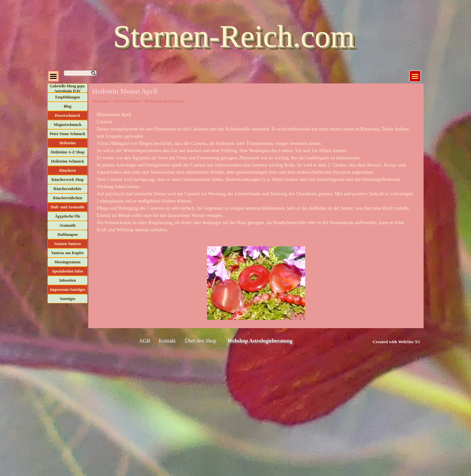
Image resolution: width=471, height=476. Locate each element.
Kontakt (167, 341)
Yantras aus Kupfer (68, 253)
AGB (145, 341)
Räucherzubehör (68, 189)
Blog (68, 106)
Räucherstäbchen (68, 198)
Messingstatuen (68, 262)
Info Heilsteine (127, 101)
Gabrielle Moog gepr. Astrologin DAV (68, 88)
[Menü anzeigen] (415, 76)
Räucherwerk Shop (68, 180)
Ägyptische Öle (68, 216)
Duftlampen (68, 235)
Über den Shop (201, 341)
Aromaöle (67, 225)
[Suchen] (80, 73)
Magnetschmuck (68, 125)
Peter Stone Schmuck (68, 134)
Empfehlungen (68, 97)
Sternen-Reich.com (234, 36)
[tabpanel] (256, 172)
